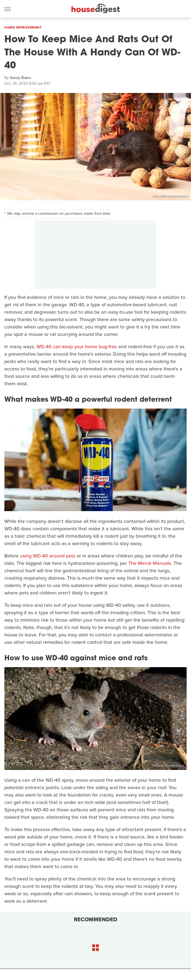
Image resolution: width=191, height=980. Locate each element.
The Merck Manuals (150, 563)
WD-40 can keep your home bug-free (77, 347)
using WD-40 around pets (48, 556)
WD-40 (179, 507)
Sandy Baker (21, 78)
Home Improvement (23, 27)
